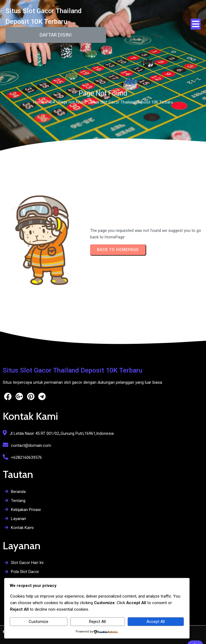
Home (39, 104)
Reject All (97, 622)
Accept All (156, 622)
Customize (39, 622)
